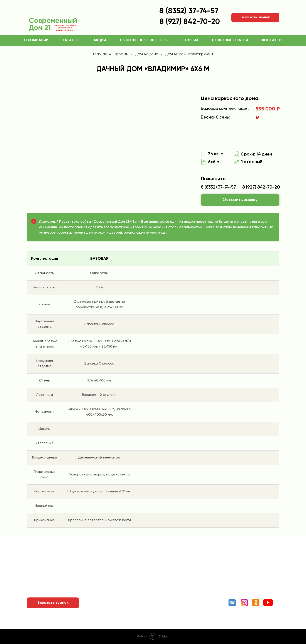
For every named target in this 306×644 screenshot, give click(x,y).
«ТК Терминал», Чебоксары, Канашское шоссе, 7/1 (251, 583)
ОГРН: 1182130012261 (99, 626)
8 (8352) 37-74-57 (189, 11)
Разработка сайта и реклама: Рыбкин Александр (239, 626)
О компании (36, 40)
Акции (100, 40)
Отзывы (190, 40)
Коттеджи (179, 561)
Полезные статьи (230, 40)
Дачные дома (147, 54)
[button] (255, 18)
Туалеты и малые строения (194, 604)
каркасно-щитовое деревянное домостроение (65, 28)
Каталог (71, 40)
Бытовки (178, 587)
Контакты (272, 40)
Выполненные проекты (144, 40)
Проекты (121, 54)
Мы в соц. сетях (245, 594)
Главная (100, 54)
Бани (175, 578)
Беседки (178, 596)
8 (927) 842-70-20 (261, 187)
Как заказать (116, 570)
